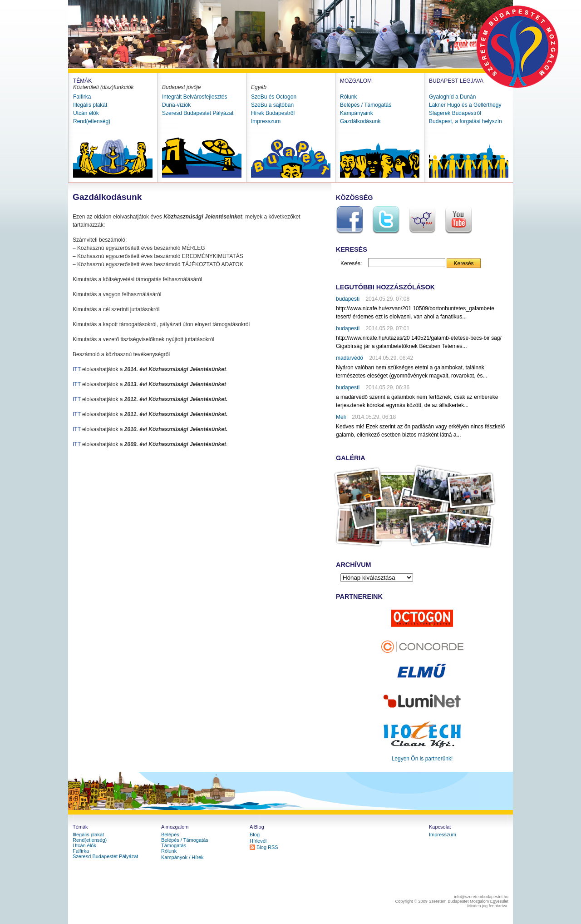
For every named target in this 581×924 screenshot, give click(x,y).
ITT (77, 369)
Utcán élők (86, 113)
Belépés (170, 835)
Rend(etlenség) (92, 121)
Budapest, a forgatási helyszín (465, 121)
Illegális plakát (90, 105)
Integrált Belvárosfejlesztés (194, 97)
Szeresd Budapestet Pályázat (198, 113)
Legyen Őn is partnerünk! (422, 759)
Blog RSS (267, 847)
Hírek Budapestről (273, 113)
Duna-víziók (176, 105)
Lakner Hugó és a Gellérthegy (465, 105)
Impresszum (266, 121)
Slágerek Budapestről (455, 113)
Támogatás (174, 845)
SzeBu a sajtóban (272, 105)
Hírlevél (258, 841)
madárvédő (350, 358)
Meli (341, 417)
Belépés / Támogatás (366, 105)
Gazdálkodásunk (360, 121)
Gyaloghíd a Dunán (452, 97)
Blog (255, 835)
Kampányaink (357, 113)
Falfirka (82, 97)
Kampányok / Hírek (182, 857)
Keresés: (351, 263)
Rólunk (348, 97)
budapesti (348, 299)
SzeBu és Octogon (274, 97)
